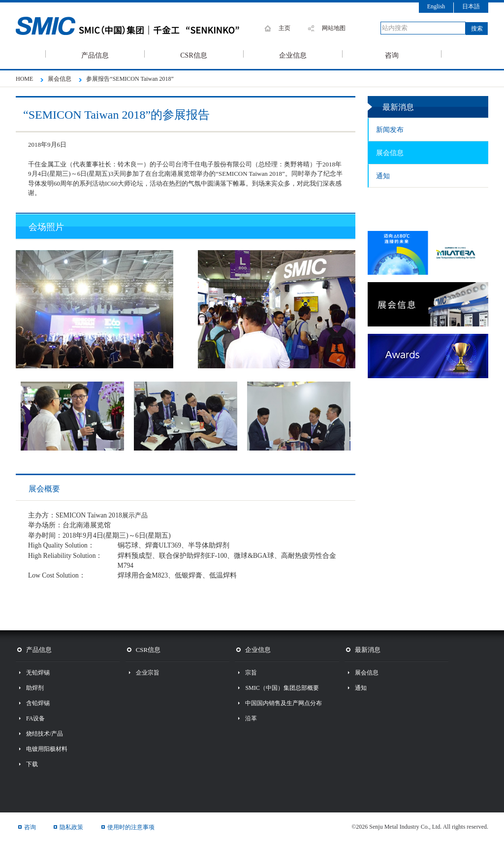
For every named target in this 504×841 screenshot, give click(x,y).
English (436, 6)
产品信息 (95, 55)
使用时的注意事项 (131, 827)
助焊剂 (35, 688)
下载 (32, 764)
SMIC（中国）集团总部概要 (282, 688)
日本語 (471, 6)
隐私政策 (71, 827)
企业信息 (293, 55)
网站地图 (334, 28)
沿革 (251, 718)
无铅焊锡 (38, 673)
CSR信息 (193, 55)
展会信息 (390, 153)
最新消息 (368, 650)
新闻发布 (390, 130)
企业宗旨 (148, 673)
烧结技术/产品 (45, 734)
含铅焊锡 (38, 703)
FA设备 (35, 718)
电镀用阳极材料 (47, 749)
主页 (284, 28)
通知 (383, 176)
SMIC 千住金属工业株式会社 (139, 26)
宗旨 (251, 673)
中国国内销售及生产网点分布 (283, 703)
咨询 (392, 55)
